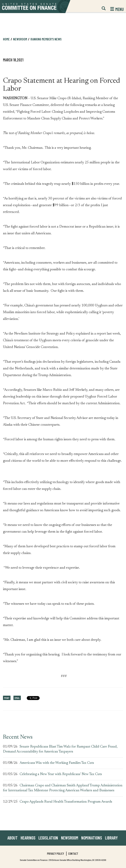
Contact (73, 854)
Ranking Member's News (46, 39)
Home (6, 39)
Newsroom (20, 39)
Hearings (28, 838)
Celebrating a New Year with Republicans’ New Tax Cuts (61, 774)
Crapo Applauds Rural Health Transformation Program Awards (66, 802)
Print (7, 698)
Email (17, 698)
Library (111, 838)
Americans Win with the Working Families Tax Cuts (57, 763)
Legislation (48, 838)
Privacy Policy (55, 854)
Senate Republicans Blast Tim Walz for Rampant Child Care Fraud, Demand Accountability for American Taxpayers (60, 749)
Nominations (92, 838)
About (12, 838)
